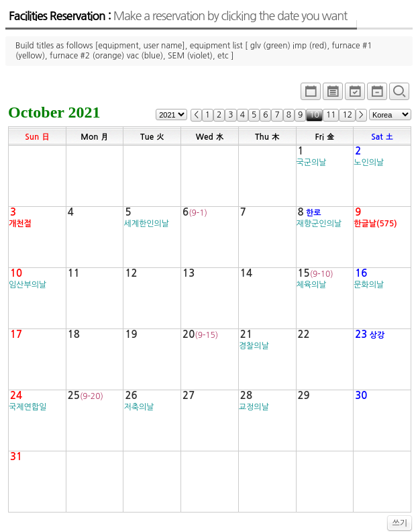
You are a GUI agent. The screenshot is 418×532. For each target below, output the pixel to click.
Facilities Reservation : (178, 16)
